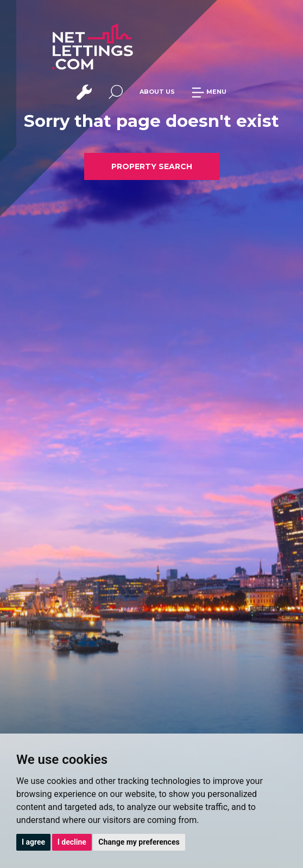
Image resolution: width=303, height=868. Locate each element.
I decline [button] (72, 842)
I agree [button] (33, 842)
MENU (209, 92)
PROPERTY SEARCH (152, 166)
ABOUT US (157, 92)
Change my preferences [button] (139, 842)
